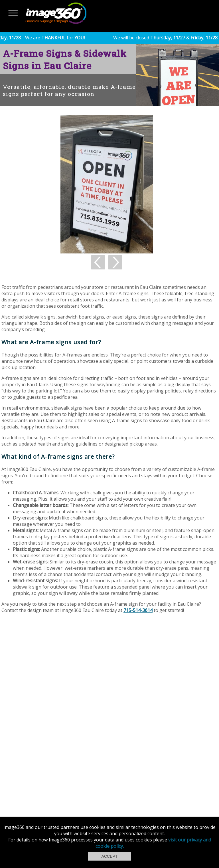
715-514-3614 (138, 610)
